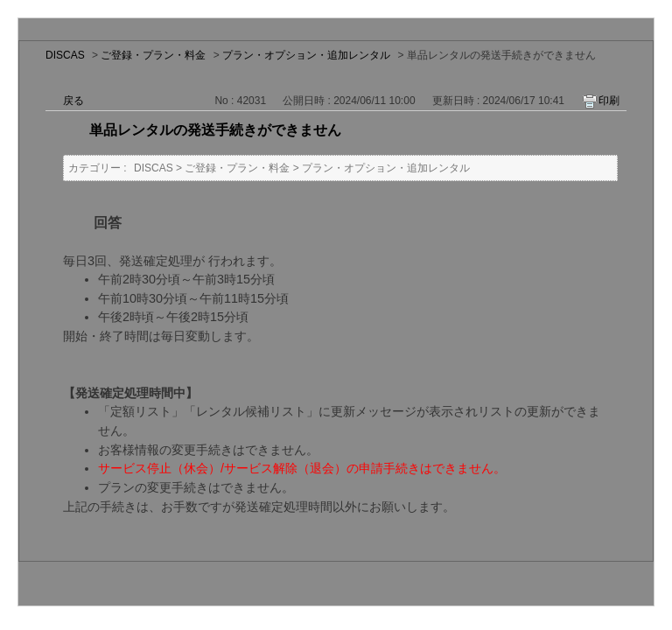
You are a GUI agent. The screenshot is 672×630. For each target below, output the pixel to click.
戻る (73, 101)
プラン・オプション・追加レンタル (306, 55)
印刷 (609, 101)
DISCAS (65, 55)
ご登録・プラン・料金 (153, 55)
